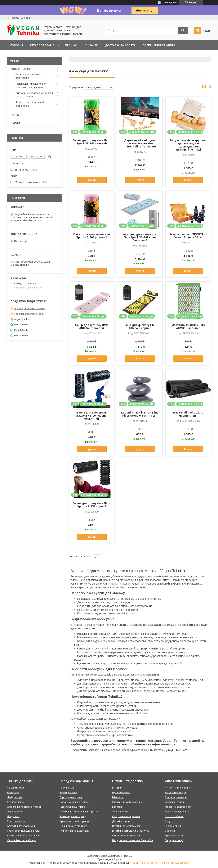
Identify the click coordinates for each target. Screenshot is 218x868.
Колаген (117, 807)
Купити (92, 180)
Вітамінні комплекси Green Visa (131, 831)
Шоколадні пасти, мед (73, 816)
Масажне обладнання (178, 807)
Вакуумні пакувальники (21, 826)
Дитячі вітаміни (121, 821)
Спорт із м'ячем (174, 816)
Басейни (170, 831)
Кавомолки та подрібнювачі (24, 831)
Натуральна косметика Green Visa (133, 840)
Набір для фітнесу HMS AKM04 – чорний (140, 327)
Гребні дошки (173, 826)
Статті (15, 115)
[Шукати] (183, 30)
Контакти (91, 45)
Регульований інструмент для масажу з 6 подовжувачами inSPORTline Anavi (188, 145)
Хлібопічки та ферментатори (24, 807)
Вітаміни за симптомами (127, 826)
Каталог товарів (42, 45)
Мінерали (118, 797)
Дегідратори (15, 797)
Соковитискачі (16, 788)
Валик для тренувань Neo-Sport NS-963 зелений (92, 142)
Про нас (71, 45)
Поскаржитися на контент (144, 863)
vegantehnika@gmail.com (29, 314)
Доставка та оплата (120, 45)
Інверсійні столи (174, 802)
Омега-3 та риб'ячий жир (127, 802)
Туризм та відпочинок (178, 812)
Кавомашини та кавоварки (23, 836)
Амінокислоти (120, 812)
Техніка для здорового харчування (29, 76)
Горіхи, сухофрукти (71, 797)
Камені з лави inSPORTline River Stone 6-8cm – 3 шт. (140, 414)
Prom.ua (127, 856)
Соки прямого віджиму (73, 826)
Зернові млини (16, 802)
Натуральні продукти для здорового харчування (31, 86)
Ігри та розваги (174, 836)
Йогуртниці (14, 816)
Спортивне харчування (126, 816)
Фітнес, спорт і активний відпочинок (30, 104)
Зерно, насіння (68, 792)
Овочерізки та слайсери (22, 840)
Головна (17, 45)
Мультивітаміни (121, 792)
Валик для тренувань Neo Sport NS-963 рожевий (92, 236)
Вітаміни (117, 788)
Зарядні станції (174, 840)
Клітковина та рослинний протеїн (79, 812)
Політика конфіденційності (174, 863)
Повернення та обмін (159, 45)
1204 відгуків (170, 3)
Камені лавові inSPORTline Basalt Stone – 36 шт (188, 236)
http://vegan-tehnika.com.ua (30, 308)
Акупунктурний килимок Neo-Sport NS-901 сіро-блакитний (140, 237)
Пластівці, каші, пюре (72, 807)
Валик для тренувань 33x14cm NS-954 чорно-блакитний (92, 416)
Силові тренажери (176, 797)
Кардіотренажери (175, 792)
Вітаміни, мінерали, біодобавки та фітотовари (34, 95)
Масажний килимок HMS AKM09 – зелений (188, 327)
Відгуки (15, 123)
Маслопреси (15, 812)
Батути (169, 821)
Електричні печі (16, 821)
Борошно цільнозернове (74, 802)
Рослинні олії (67, 788)
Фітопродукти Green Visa (127, 836)
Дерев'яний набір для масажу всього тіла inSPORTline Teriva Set (140, 143)
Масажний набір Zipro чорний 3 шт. (188, 414)
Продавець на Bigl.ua (109, 859)
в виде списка (209, 87)
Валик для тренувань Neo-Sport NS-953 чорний (92, 505)
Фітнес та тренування (178, 788)
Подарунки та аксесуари (74, 831)
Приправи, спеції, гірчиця (74, 821)
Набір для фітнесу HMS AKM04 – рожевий (92, 327)
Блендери (13, 792)
